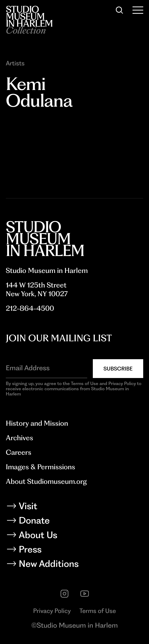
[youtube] (85, 594)
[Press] (75, 550)
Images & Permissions (40, 467)
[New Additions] (75, 565)
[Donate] (75, 521)
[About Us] (75, 536)
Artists (15, 63)
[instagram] (65, 594)
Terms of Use (98, 611)
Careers (19, 452)
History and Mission (37, 423)
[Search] (119, 10)
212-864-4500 (30, 308)
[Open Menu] (138, 10)
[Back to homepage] (29, 16)
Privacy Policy (52, 611)
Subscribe (118, 369)
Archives (19, 438)
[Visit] (75, 507)
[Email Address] (46, 368)
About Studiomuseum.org (46, 481)
